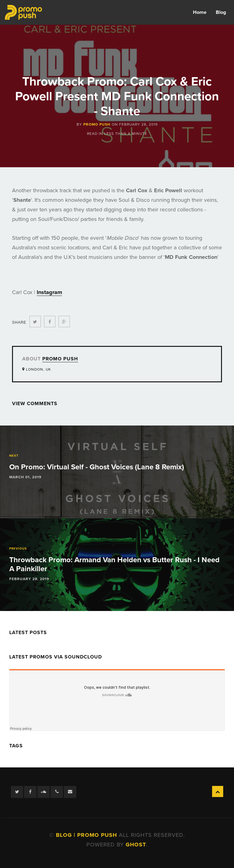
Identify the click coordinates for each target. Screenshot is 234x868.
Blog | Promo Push (87, 835)
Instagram (49, 292)
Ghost (136, 845)
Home (200, 12)
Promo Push (97, 124)
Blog (221, 12)
